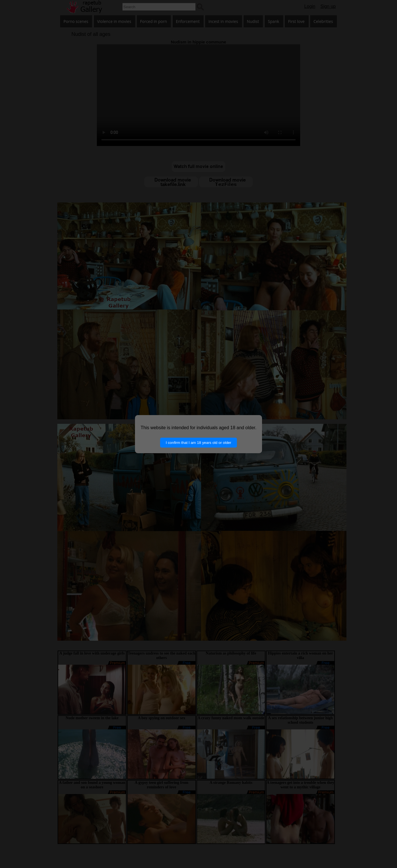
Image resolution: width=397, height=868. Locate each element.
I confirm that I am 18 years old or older (198, 443)
